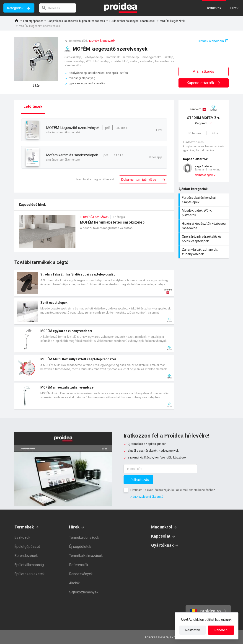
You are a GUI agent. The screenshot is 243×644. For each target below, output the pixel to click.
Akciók (74, 583)
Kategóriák (15, 8)
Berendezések (26, 556)
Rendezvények (81, 574)
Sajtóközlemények (84, 592)
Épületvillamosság (29, 565)
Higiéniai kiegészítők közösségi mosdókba (204, 226)
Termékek (24, 527)
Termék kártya (94, 283)
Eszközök (22, 537)
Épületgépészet (33, 21)
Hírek (74, 527)
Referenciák (79, 565)
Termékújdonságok (84, 537)
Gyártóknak (162, 545)
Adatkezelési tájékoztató (147, 497)
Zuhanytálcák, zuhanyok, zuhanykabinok (204, 252)
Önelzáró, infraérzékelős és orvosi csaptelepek (204, 239)
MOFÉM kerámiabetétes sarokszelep (94, 234)
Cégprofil (204, 120)
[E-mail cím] (160, 469)
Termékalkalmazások (86, 556)
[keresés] (58, 8)
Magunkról (162, 527)
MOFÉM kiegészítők (172, 21)
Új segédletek (80, 547)
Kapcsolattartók (204, 83)
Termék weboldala (211, 41)
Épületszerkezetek (30, 574)
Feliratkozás (140, 480)
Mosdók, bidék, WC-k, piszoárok (204, 213)
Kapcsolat (161, 536)
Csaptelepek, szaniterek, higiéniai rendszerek (76, 21)
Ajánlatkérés (204, 71)
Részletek (193, 630)
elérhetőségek (204, 175)
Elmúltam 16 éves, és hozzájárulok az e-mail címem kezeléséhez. (173, 490)
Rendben (221, 630)
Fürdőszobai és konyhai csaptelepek (132, 21)
